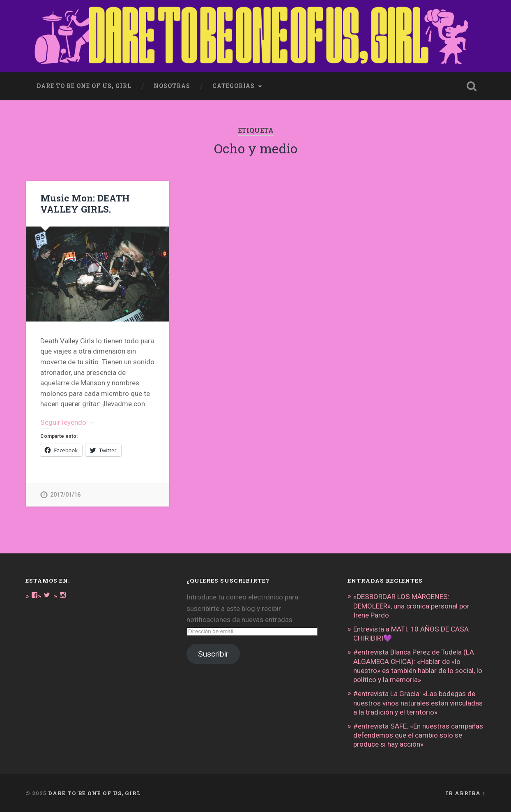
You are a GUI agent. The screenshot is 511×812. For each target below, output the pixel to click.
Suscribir (213, 654)
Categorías (234, 86)
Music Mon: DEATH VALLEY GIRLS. (85, 203)
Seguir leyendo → (68, 422)
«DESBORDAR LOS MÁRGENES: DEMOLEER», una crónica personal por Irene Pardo (411, 606)
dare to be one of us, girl (84, 86)
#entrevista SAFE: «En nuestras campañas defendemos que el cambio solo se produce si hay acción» (418, 735)
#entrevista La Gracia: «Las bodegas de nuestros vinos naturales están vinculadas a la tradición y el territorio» (418, 703)
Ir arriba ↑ (465, 793)
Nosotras (172, 86)
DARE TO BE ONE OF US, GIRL (94, 793)
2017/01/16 (65, 495)
